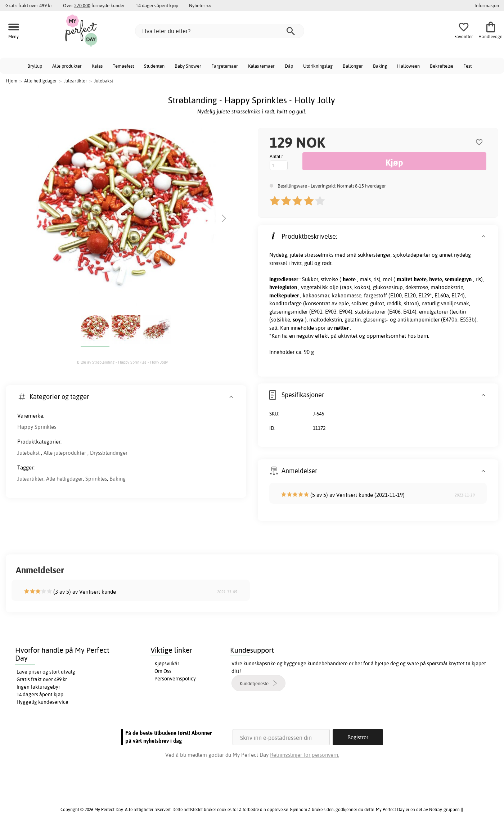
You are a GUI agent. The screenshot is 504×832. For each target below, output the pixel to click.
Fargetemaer (225, 66)
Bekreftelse (442, 66)
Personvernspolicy (175, 679)
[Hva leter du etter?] (220, 31)
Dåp (289, 66)
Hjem (12, 81)
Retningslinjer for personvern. (305, 755)
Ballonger (353, 66)
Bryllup (35, 66)
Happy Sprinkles (37, 427)
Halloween (408, 66)
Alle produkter (67, 66)
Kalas (97, 66)
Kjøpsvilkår (167, 664)
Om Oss (163, 671)
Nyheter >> (200, 5)
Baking (380, 66)
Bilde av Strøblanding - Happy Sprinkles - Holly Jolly (122, 362)
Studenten (154, 66)
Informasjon (487, 5)
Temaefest (123, 66)
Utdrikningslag (318, 66)
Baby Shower (188, 66)
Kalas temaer (261, 66)
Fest (467, 66)
